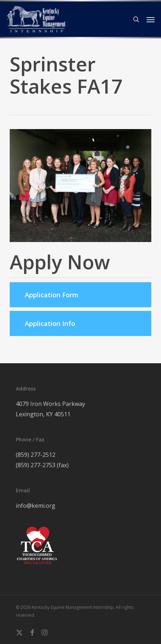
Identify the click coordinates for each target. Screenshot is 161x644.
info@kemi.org (36, 506)
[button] (151, 19)
